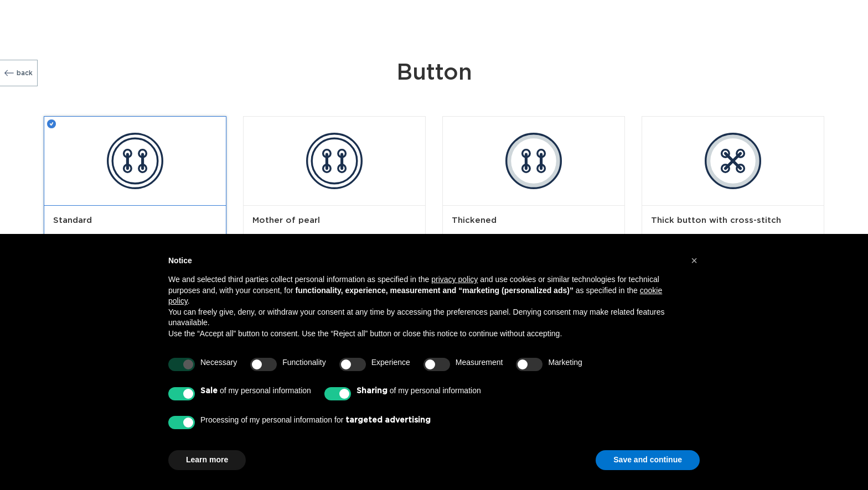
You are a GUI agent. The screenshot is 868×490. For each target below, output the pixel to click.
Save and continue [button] (648, 460)
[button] (694, 260)
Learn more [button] (207, 460)
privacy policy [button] (454, 279)
